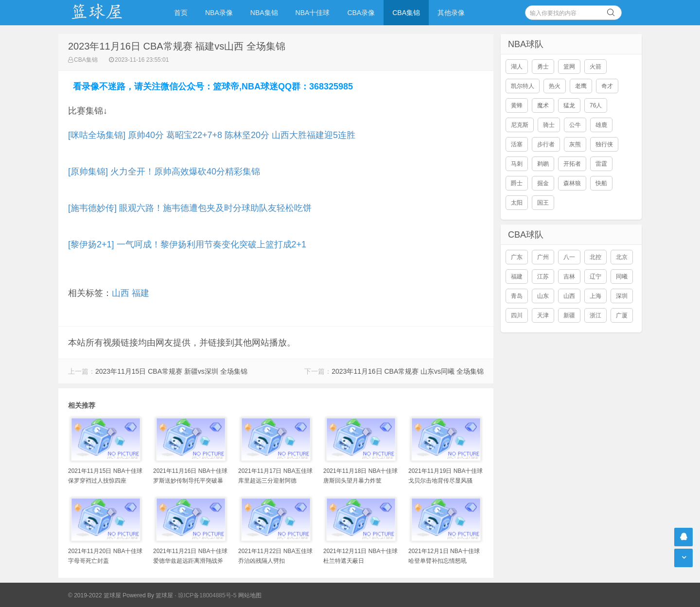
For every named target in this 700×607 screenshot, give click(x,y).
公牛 (575, 125)
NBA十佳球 (313, 13)
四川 (517, 315)
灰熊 (575, 144)
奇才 (607, 86)
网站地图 (250, 595)
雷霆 (601, 164)
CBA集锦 (406, 13)
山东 (543, 296)
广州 (543, 257)
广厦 (622, 315)
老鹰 (581, 86)
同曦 (622, 277)
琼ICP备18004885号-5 (207, 595)
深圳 (622, 296)
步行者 (546, 144)
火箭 (595, 67)
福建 (140, 293)
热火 (555, 86)
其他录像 (451, 13)
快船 (601, 183)
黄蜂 (517, 105)
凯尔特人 (523, 86)
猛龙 (569, 105)
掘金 (543, 183)
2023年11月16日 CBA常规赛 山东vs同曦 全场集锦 (408, 371)
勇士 (543, 67)
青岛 (517, 296)
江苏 (543, 277)
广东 (517, 257)
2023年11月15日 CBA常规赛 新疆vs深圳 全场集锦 (171, 371)
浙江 (595, 315)
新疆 (569, 315)
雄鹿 (601, 125)
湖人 (517, 67)
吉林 (569, 277)
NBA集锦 (264, 13)
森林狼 (572, 183)
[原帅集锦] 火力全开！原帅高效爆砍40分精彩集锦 (164, 172)
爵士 (517, 183)
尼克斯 (520, 125)
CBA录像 (361, 13)
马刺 (517, 164)
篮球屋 (164, 595)
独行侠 (604, 144)
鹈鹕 (543, 164)
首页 (181, 13)
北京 (622, 257)
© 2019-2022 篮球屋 (95, 595)
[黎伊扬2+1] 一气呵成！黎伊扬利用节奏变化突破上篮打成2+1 (187, 244)
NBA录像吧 (107, 13)
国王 (543, 203)
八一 (569, 257)
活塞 (517, 144)
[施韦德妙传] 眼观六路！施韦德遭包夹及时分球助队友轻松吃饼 (190, 208)
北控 (595, 257)
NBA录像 (219, 13)
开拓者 (572, 164)
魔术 (543, 105)
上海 (595, 296)
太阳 (517, 203)
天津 (543, 315)
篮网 (569, 67)
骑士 (549, 125)
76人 (596, 105)
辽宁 (595, 277)
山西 (121, 293)
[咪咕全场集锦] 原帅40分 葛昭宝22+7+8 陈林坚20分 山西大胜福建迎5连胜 (212, 135)
